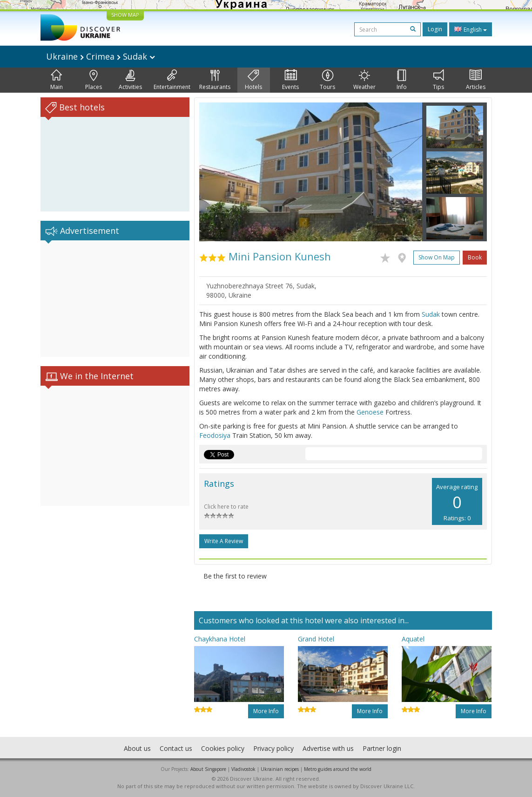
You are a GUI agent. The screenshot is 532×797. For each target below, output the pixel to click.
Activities (130, 80)
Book (475, 257)
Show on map (437, 257)
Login (435, 29)
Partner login (382, 748)
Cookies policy (223, 748)
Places (94, 80)
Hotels (253, 80)
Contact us (176, 748)
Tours (327, 80)
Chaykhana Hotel (220, 639)
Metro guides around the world (338, 769)
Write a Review (224, 541)
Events (290, 80)
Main (57, 80)
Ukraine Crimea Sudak (101, 56)
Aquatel (413, 639)
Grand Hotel (316, 639)
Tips (438, 80)
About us (137, 748)
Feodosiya (215, 435)
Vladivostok (243, 769)
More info (266, 711)
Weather (364, 80)
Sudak (431, 314)
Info (402, 80)
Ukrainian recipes (280, 769)
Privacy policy (273, 748)
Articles (476, 80)
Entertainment (172, 80)
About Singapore (208, 769)
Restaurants (215, 80)
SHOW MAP (125, 15)
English (471, 29)
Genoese (370, 412)
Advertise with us (328, 748)
